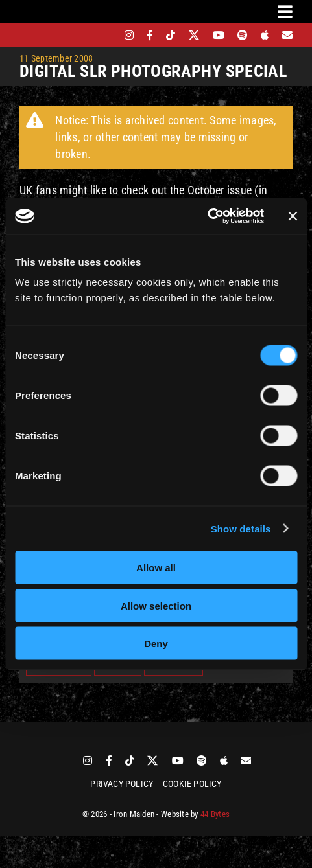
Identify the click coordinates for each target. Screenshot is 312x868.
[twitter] (194, 35)
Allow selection (156, 605)
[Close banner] (293, 216)
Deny (156, 644)
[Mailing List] (287, 35)
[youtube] (219, 35)
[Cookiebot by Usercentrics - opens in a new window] (207, 216)
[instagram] (129, 35)
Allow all (156, 568)
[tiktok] (171, 35)
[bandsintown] (107, 35)
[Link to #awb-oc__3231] (285, 12)
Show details (241, 528)
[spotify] (243, 35)
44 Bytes (215, 814)
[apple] (265, 35)
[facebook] (150, 35)
